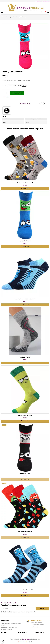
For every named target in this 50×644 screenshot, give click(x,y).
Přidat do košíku (17, 93)
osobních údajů (33, 612)
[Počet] (7, 93)
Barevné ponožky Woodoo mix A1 (25, 183)
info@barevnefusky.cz (7, 630)
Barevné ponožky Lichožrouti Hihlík (25, 590)
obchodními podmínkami (14, 612)
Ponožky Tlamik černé (25, 473)
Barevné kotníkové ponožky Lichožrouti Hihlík (25, 299)
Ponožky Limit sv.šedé (25, 357)
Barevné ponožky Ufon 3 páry (25, 532)
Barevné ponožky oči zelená (25, 415)
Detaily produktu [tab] (25, 103)
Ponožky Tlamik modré (25, 241)
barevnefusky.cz (26, 639)
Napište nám (34, 627)
